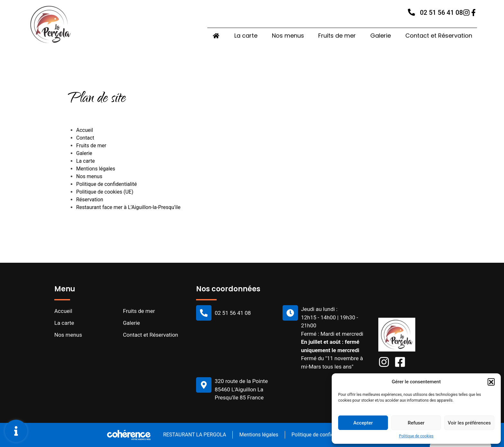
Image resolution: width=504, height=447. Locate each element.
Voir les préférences (469, 423)
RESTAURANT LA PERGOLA (194, 435)
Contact (85, 138)
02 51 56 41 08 (441, 13)
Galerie (381, 36)
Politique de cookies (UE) (105, 192)
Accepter (363, 423)
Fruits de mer (337, 36)
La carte (246, 36)
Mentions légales (96, 169)
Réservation (90, 200)
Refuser (416, 423)
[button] (491, 382)
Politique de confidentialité (107, 184)
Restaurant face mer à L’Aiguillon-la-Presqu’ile (128, 207)
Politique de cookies (416, 436)
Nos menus (288, 36)
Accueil (85, 130)
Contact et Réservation (439, 36)
